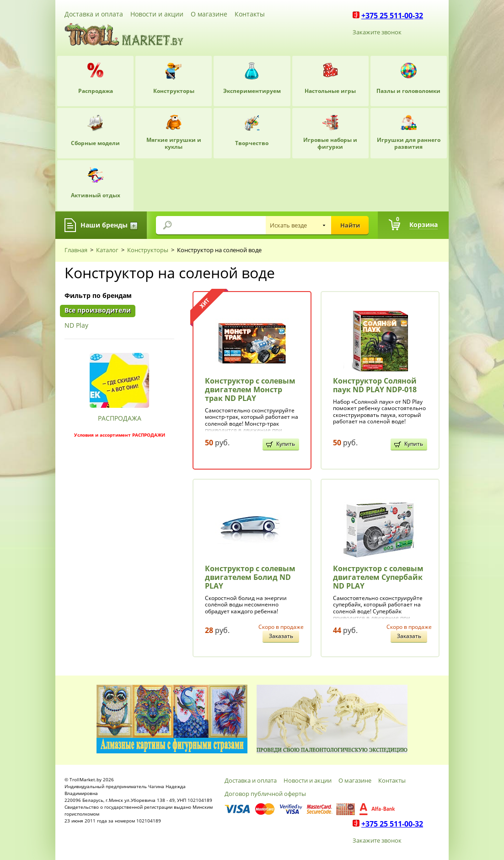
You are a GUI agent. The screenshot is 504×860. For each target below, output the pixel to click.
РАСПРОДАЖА (120, 418)
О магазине (209, 14)
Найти (350, 225)
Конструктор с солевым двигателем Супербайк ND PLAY (378, 577)
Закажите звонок (377, 32)
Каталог (107, 250)
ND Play (76, 326)
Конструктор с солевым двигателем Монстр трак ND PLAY (250, 389)
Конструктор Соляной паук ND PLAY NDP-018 (375, 385)
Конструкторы (148, 250)
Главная (76, 250)
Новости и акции (157, 14)
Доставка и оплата (94, 14)
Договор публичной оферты (265, 794)
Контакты (250, 14)
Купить (286, 444)
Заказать (281, 636)
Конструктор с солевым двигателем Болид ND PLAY (250, 577)
